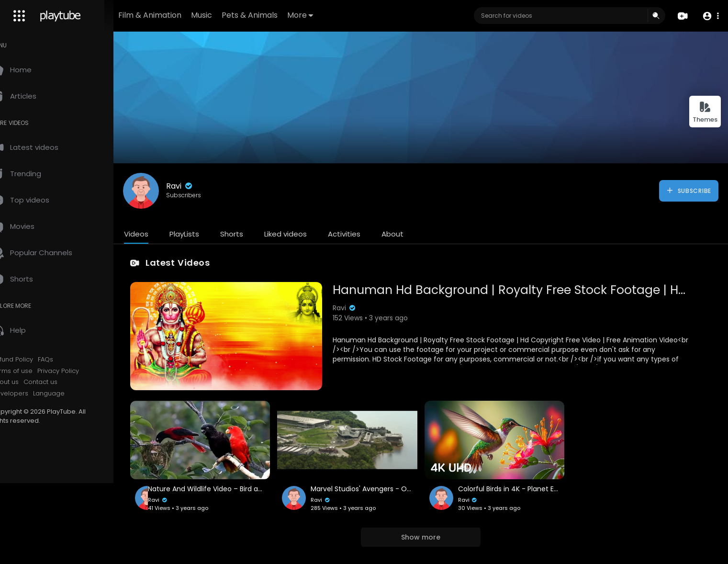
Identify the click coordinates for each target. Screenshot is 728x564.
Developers (30, 394)
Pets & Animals (280, 15)
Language (69, 394)
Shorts (252, 234)
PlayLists (205, 234)
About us (26, 382)
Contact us (61, 382)
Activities (365, 234)
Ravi (200, 186)
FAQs (66, 360)
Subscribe (689, 191)
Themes (705, 112)
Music (232, 15)
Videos (157, 234)
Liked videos (306, 234)
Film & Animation (180, 15)
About (413, 234)
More (330, 15)
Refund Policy (33, 360)
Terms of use (33, 371)
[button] (710, 16)
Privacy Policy (79, 371)
